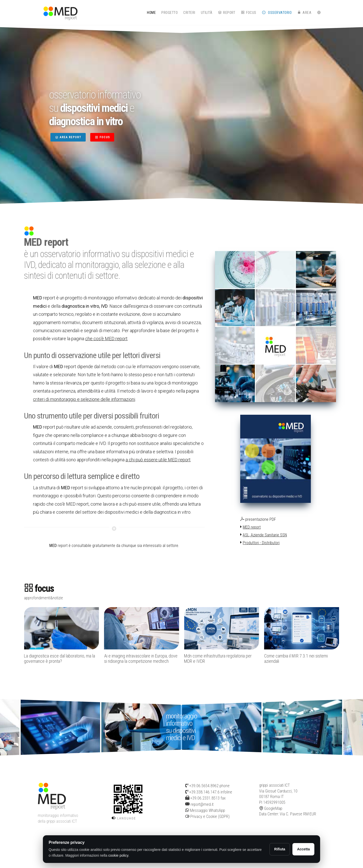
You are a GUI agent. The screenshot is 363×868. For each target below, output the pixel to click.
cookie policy (118, 855)
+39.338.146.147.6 (204, 792)
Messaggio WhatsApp (205, 810)
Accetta (303, 849)
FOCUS (102, 137)
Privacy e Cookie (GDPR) (207, 817)
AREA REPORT (68, 137)
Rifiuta (280, 849)
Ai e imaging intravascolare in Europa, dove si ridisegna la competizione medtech (141, 659)
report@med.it (202, 804)
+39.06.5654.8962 (204, 786)
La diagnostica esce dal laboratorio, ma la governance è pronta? (59, 659)
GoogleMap (271, 808)
